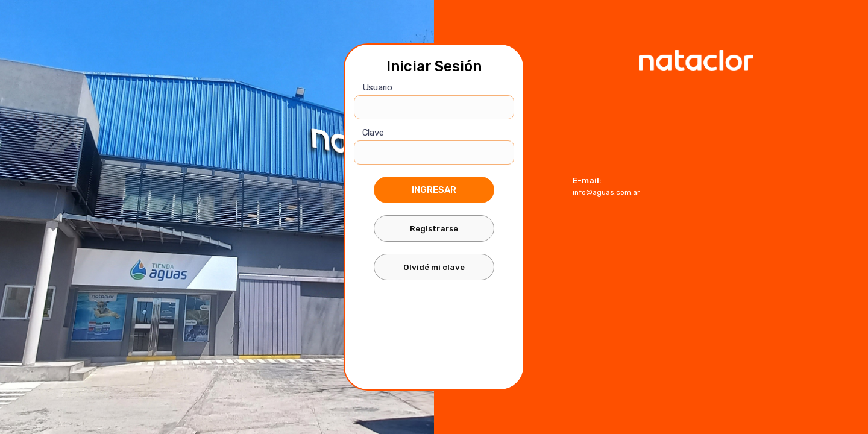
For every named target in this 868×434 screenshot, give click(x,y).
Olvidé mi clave (434, 267)
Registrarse (434, 228)
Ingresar (434, 190)
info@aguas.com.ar (606, 192)
